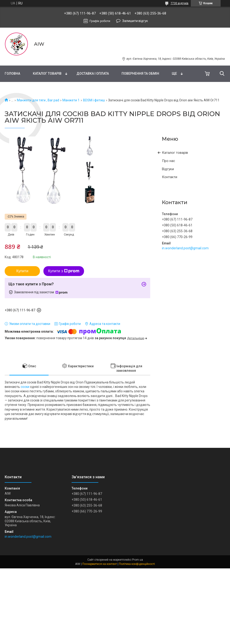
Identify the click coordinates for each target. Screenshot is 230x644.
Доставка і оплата (93, 74)
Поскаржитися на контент (100, 564)
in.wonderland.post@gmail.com (185, 248)
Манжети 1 (71, 100)
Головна (12, 74)
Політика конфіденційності (137, 564)
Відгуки (168, 169)
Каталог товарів (47, 74)
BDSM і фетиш (94, 100)
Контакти (170, 177)
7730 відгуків (180, 3)
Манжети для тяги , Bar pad (38, 100)
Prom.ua (138, 560)
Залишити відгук (135, 21)
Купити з (64, 271)
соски (25, 387)
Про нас (169, 161)
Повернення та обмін (140, 74)
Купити (22, 271)
